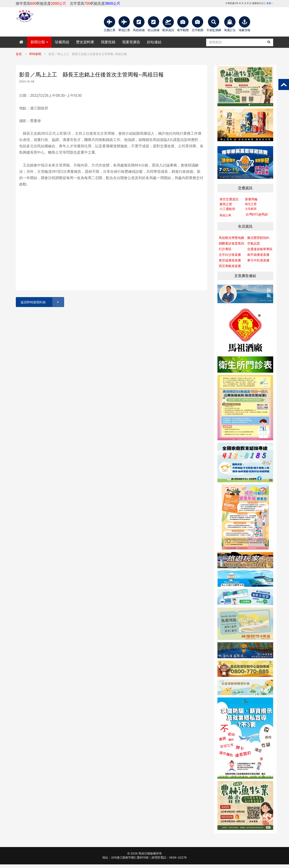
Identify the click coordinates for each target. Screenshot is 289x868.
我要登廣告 (131, 42)
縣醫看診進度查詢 (231, 243)
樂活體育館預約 (258, 238)
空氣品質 (254, 243)
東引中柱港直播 (258, 260)
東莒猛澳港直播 (230, 260)
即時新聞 (35, 54)
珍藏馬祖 (62, 42)
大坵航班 (251, 209)
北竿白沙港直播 (230, 255)
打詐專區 (225, 249)
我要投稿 (108, 42)
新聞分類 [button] (39, 42)
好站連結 (154, 42)
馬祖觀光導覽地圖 (231, 238)
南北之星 (251, 204)
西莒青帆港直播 (230, 266)
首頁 (19, 54)
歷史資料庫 (85, 42)
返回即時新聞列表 (42, 302)
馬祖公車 (225, 215)
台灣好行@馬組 (257, 214)
